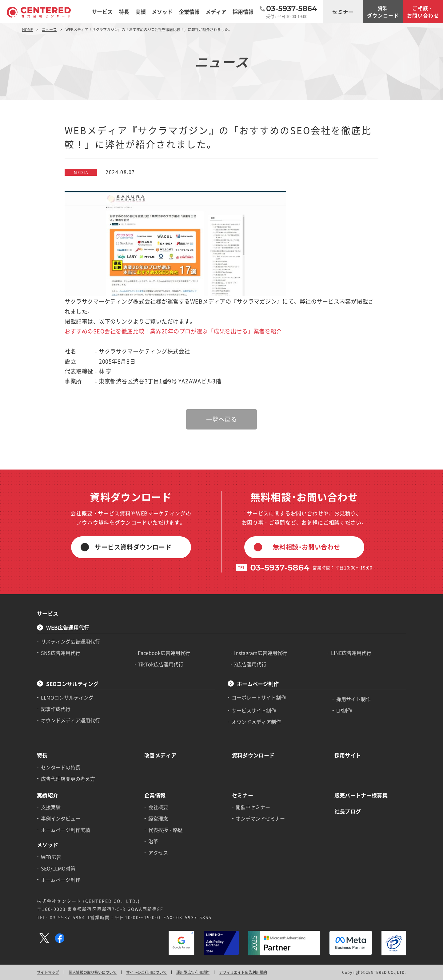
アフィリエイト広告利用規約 (243, 972)
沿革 (153, 841)
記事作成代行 (56, 709)
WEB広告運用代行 (68, 627)
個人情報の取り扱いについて (93, 972)
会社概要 (158, 807)
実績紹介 (48, 795)
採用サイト (348, 755)
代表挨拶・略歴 (166, 830)
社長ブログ (348, 811)
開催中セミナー (253, 807)
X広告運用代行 (250, 664)
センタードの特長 (61, 767)
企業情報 (155, 795)
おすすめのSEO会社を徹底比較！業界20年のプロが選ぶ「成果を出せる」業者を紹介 (173, 331)
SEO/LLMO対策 (58, 868)
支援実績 (51, 807)
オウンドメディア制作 (256, 722)
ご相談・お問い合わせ (423, 12)
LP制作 (344, 710)
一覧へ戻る (222, 419)
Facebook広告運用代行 (164, 653)
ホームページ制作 (258, 684)
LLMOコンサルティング (67, 697)
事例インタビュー (61, 818)
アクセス (158, 853)
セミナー (343, 12)
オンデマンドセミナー (260, 818)
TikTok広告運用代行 (161, 664)
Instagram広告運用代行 (261, 653)
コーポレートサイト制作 (259, 697)
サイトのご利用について (146, 972)
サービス (48, 613)
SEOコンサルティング (72, 684)
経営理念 (158, 818)
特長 (42, 755)
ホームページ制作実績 (66, 830)
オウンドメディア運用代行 (70, 720)
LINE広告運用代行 (351, 653)
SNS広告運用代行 (61, 653)
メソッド (48, 845)
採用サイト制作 (353, 699)
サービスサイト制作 (254, 710)
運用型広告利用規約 (193, 972)
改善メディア (160, 755)
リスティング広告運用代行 (70, 641)
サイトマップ (48, 972)
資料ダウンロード (383, 12)
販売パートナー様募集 (361, 795)
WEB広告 (51, 857)
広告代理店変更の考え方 (68, 779)
